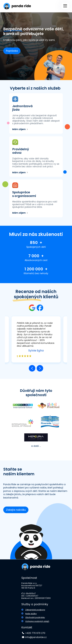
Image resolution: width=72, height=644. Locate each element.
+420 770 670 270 (35, 633)
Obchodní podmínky (35, 617)
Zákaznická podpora (35, 610)
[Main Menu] (65, 6)
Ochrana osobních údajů (37, 621)
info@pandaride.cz (36, 637)
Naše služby (31, 614)
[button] (32, 368)
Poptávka (12, 51)
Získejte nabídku (16, 510)
